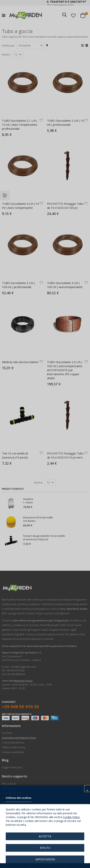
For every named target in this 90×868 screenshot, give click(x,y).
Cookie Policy (71, 817)
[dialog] (45, 434)
